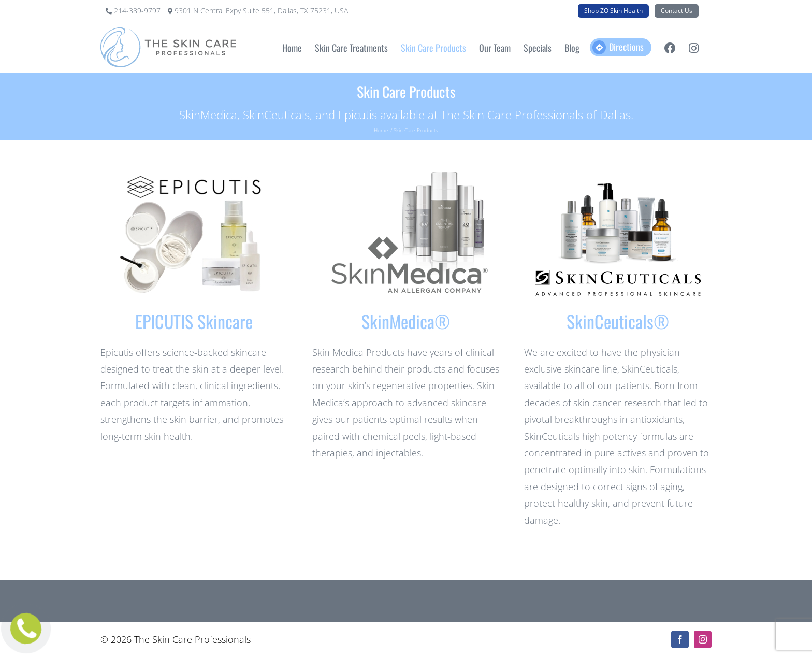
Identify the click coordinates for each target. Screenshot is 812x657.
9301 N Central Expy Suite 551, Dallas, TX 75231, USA (261, 11)
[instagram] (703, 639)
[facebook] (680, 639)
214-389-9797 (138, 11)
